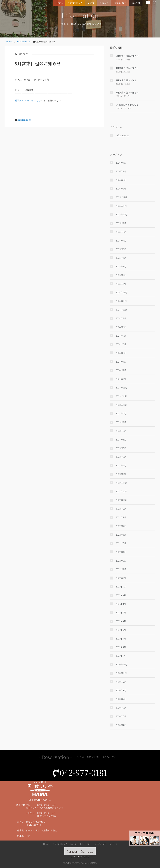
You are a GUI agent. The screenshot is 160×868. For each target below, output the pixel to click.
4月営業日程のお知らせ (127, 68)
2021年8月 (121, 604)
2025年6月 (121, 249)
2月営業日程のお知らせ (127, 92)
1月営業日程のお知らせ (127, 105)
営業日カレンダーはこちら (28, 100)
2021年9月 (121, 595)
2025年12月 (121, 197)
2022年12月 (121, 483)
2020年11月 (121, 673)
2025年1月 (121, 284)
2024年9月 (121, 318)
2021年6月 (121, 621)
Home (63, 2)
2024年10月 (121, 310)
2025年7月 (121, 241)
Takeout (105, 2)
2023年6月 (121, 440)
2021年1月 (121, 656)
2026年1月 (121, 189)
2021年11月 (121, 587)
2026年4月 (121, 163)
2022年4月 (121, 552)
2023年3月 (121, 457)
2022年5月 (121, 543)
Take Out (85, 844)
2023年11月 (121, 396)
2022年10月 (121, 500)
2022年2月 (121, 569)
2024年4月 (121, 362)
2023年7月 (121, 431)
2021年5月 (121, 630)
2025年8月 (121, 232)
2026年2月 (121, 180)
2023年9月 (121, 413)
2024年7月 (121, 336)
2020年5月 (121, 716)
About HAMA (78, 2)
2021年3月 (121, 647)
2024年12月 (121, 292)
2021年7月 (121, 612)
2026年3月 (121, 171)
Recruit (136, 2)
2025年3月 (121, 266)
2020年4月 (121, 725)
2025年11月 (121, 206)
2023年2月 (121, 465)
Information (24, 120)
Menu (93, 2)
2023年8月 (121, 422)
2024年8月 (121, 327)
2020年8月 (121, 690)
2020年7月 (121, 699)
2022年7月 (121, 526)
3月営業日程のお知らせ (127, 80)
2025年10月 (121, 214)
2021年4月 (121, 639)
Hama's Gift (121, 2)
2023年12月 (121, 388)
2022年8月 (121, 517)
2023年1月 (121, 474)
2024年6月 (121, 344)
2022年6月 (121, 535)
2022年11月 (121, 491)
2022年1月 (121, 578)
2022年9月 (121, 509)
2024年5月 (121, 353)
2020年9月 (121, 682)
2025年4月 (121, 258)
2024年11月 (121, 301)
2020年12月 (121, 664)
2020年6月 (121, 708)
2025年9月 (121, 223)
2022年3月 (121, 561)
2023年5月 (121, 448)
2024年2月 (121, 370)
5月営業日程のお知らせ (127, 56)
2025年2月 (121, 275)
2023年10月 (121, 405)
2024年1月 (121, 379)
